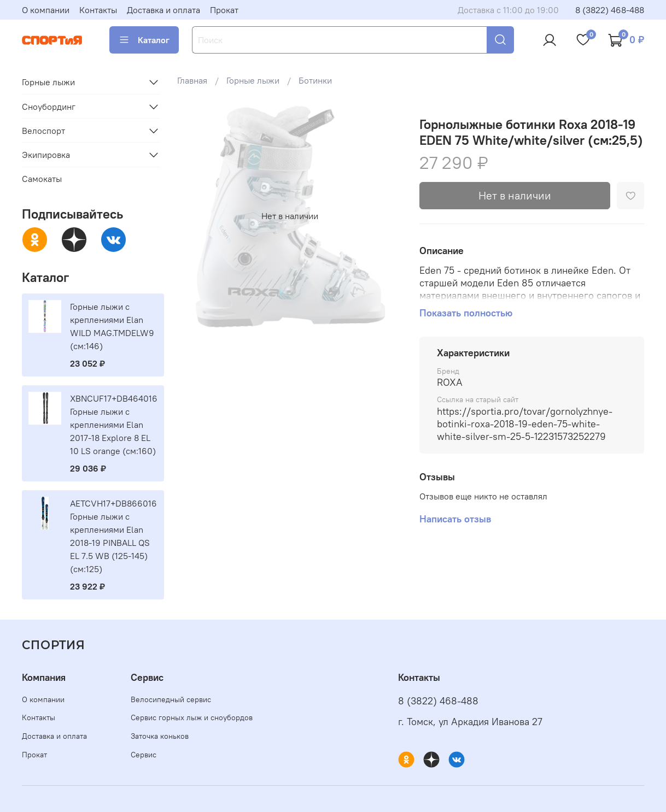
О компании (46, 10)
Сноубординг (49, 107)
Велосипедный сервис (171, 699)
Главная (192, 80)
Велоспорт (43, 131)
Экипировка (46, 155)
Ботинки (315, 80)
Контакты (98, 10)
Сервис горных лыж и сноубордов (192, 717)
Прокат (224, 10)
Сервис (144, 755)
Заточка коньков (160, 736)
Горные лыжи (253, 80)
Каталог (144, 40)
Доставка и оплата (163, 10)
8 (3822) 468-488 (610, 10)
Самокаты (42, 179)
